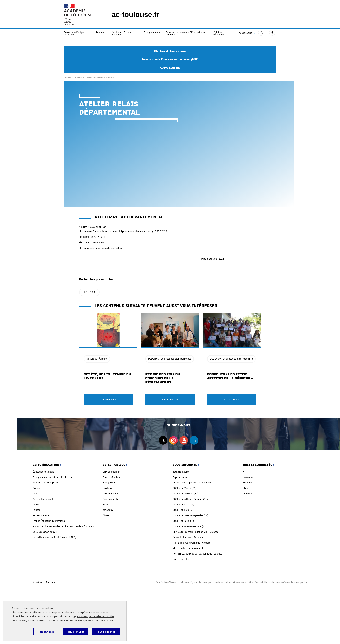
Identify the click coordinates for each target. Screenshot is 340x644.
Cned (35, 493)
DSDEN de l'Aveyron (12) (186, 493)
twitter (163, 440)
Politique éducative (219, 34)
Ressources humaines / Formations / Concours (186, 34)
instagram (173, 440)
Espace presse (180, 477)
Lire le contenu (108, 400)
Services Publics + (112, 477)
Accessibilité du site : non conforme (272, 582)
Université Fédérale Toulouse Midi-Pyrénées (196, 532)
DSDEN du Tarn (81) (183, 521)
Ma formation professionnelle (188, 548)
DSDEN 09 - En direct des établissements (170, 359)
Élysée (106, 515)
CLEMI (36, 504)
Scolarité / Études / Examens (122, 34)
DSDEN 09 (89, 292)
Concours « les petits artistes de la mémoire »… (231, 376)
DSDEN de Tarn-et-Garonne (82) (190, 526)
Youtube (247, 482)
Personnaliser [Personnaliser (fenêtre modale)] (47, 632)
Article (78, 78)
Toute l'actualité (181, 472)
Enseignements (152, 32)
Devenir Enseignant (43, 499)
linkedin (194, 440)
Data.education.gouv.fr (45, 532)
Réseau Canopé (41, 515)
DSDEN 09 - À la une (97, 359)
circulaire (88, 231)
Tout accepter (106, 632)
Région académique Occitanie (74, 34)
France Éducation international (49, 521)
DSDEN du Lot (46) (183, 510)
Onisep (36, 488)
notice (86, 242)
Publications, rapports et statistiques (192, 482)
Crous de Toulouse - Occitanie (188, 537)
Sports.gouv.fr (110, 499)
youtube (184, 440)
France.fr (108, 504)
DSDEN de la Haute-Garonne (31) (190, 499)
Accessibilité (272, 33)
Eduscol (37, 510)
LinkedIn (247, 493)
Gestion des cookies (243, 582)
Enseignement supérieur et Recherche (52, 477)
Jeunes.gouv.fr (111, 493)
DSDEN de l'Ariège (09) (184, 488)
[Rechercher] (261, 33)
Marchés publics (299, 582)
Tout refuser (76, 632)
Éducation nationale (43, 472)
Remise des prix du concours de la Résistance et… (163, 378)
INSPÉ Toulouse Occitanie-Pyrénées (192, 543)
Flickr (246, 488)
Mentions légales (189, 582)
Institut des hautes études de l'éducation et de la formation (64, 526)
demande (88, 248)
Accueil (67, 78)
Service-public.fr (111, 472)
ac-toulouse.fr (136, 15)
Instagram (248, 477)
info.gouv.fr (109, 482)
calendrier (88, 237)
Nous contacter (181, 559)
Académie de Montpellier (46, 482)
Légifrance (108, 488)
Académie (101, 32)
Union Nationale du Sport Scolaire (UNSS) (54, 537)
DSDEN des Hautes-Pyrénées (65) (190, 515)
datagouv (108, 510)
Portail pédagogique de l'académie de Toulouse (197, 554)
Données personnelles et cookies (96, 616)
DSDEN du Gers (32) (183, 504)
